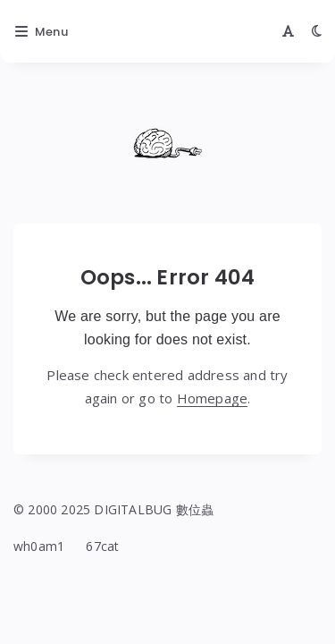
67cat (102, 546)
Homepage (213, 398)
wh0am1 (39, 546)
